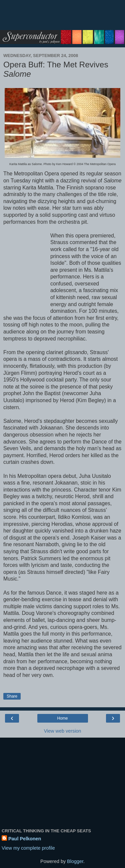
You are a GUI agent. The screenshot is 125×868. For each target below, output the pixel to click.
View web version (63, 731)
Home (62, 718)
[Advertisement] (63, 18)
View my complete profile (28, 848)
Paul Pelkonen (25, 839)
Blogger (75, 861)
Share (12, 696)
